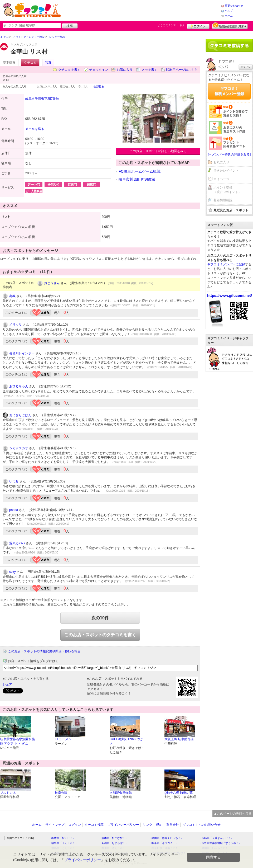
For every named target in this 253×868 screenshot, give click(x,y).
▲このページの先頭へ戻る (233, 814)
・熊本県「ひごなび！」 (113, 838)
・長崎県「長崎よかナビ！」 (216, 838)
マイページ (221, 179)
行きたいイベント (226, 171)
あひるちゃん (19, 386)
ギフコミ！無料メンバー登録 (229, 91)
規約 (159, 825)
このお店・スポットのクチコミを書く (100, 635)
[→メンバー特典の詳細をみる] (229, 154)
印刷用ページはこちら (182, 70)
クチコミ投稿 (94, 825)
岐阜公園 (61, 793)
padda (14, 510)
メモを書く (149, 70)
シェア (7, 684)
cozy (13, 572)
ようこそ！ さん (171, 25)
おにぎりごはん (20, 415)
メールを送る (35, 129)
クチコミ (30, 63)
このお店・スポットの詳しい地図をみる (158, 151)
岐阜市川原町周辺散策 (137, 179)
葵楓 (12, 296)
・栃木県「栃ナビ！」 (62, 838)
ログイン (198, 26)
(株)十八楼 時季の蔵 (179, 793)
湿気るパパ (17, 543)
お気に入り (125, 70)
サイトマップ (55, 825)
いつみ (14, 481)
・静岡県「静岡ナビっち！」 (166, 838)
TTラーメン (63, 739)
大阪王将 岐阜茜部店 (179, 739)
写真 (48, 63)
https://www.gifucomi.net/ (230, 295)
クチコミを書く (69, 70)
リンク (148, 825)
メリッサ (16, 325)
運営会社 (173, 825)
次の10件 (100, 618)
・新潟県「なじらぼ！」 (113, 843)
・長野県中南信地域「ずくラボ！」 (220, 843)
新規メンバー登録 (230, 26)
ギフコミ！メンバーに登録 (226, 264)
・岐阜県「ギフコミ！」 (163, 843)
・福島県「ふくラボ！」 (63, 843)
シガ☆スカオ (19, 448)
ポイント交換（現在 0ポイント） (227, 190)
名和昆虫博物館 (121, 793)
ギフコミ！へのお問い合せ (202, 825)
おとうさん (52, 283)
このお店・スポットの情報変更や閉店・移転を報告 (44, 651)
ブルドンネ (8, 793)
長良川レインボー (22, 353)
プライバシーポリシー (123, 825)
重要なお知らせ (234, 6)
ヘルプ (229, 11)
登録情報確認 (223, 200)
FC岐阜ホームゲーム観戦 (140, 171)
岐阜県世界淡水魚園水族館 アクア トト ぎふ (17, 741)
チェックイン (99, 70)
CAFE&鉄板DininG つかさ (126, 741)
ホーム (229, 16)
